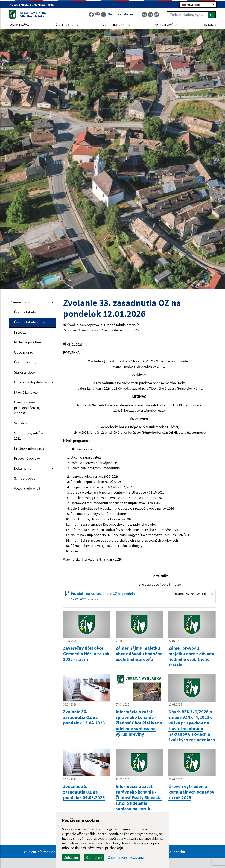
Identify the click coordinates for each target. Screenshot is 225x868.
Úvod (69, 325)
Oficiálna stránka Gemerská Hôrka (33, 5)
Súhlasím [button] (71, 858)
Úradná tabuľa (25, 312)
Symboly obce (25, 478)
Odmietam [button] (94, 858)
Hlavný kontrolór (26, 392)
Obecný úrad (24, 352)
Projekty (20, 332)
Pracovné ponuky (27, 458)
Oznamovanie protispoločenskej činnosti (27, 408)
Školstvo (20, 423)
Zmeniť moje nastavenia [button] (126, 857)
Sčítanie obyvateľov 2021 (29, 436)
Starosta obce (24, 372)
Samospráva (21, 302)
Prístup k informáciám (31, 448)
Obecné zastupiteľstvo (31, 382)
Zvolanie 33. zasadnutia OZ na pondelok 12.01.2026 (101, 330)
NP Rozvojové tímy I (29, 342)
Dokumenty (23, 468)
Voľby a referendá (27, 488)
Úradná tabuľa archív (30, 322)
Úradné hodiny (25, 362)
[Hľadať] (212, 15)
